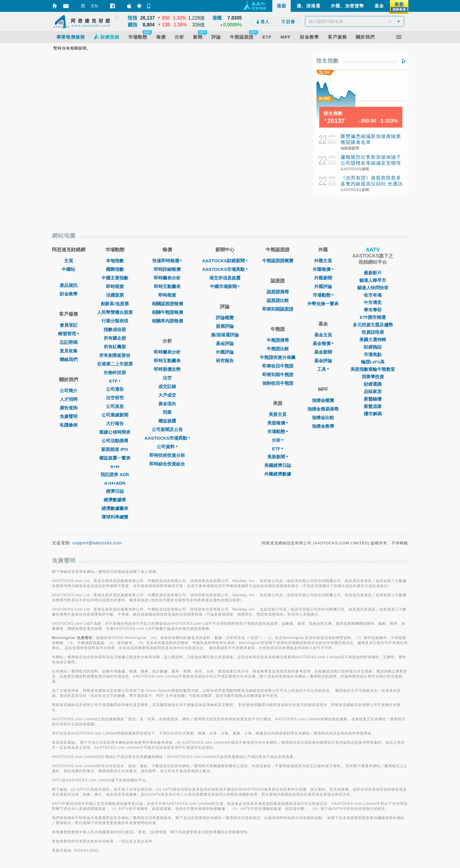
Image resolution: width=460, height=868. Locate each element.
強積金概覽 (323, 400)
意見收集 (69, 351)
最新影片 (373, 273)
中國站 (68, 269)
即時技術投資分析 (167, 455)
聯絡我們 (69, 359)
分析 (278, 440)
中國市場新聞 (225, 286)
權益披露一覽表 (115, 458)
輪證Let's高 (373, 362)
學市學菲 (373, 310)
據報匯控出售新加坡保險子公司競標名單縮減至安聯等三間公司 (371, 163)
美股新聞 (278, 457)
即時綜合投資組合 (167, 464)
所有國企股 (115, 338)
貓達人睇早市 (373, 280)
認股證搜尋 (278, 292)
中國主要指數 (115, 278)
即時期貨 (115, 286)
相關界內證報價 (167, 321)
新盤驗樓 (373, 399)
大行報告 (115, 423)
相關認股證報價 (167, 304)
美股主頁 (278, 414)
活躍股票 (115, 295)
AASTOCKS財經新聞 (225, 261)
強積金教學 (323, 426)
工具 (323, 369)
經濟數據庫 (115, 500)
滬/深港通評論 (225, 335)
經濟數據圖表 (115, 508)
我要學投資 (373, 377)
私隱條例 (69, 425)
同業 (167, 412)
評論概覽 (225, 318)
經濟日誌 (115, 491)
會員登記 (69, 325)
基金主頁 (323, 335)
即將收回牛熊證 (278, 366)
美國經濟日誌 (278, 465)
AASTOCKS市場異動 (167, 438)
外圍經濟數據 (278, 474)
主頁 (69, 261)
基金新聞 (323, 352)
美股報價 (278, 423)
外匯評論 (225, 352)
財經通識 (373, 384)
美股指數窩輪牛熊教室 (373, 369)
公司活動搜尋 (115, 441)
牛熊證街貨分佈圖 (278, 357)
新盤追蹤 (373, 406)
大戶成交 (167, 395)
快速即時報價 (167, 261)
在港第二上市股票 (115, 364)
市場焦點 (373, 354)
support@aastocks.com (97, 543)
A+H (115, 466)
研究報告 (225, 361)
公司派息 (115, 406)
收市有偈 (373, 295)
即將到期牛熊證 (278, 375)
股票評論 (225, 326)
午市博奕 (373, 302)
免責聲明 (69, 416)
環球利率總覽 (115, 517)
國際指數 (115, 269)
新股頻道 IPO (115, 449)
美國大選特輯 (373, 340)
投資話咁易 (373, 332)
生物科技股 (115, 372)
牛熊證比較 (278, 349)
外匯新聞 (323, 278)
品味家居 (373, 391)
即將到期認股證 (278, 309)
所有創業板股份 (115, 355)
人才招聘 (69, 399)
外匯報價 (323, 269)
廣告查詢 (69, 408)
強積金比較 (323, 418)
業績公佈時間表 (115, 432)
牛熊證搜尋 (278, 340)
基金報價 (323, 343)
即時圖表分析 (167, 278)
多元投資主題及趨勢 (373, 325)
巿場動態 (323, 295)
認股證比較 (278, 300)
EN (95, 6)
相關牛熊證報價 (167, 312)
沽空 (167, 378)
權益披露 (167, 421)
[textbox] (355, 21)
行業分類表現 (115, 321)
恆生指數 (328, 61)
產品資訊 (69, 285)
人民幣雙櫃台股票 (115, 312)
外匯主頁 (323, 261)
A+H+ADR (115, 483)
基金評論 (225, 343)
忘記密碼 (69, 342)
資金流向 (167, 404)
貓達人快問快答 (373, 288)
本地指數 (115, 261)
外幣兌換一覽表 (323, 304)
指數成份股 (115, 329)
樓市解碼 (373, 414)
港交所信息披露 (225, 278)
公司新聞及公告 (167, 429)
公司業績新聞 (115, 415)
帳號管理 (69, 334)
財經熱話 (373, 347)
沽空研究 (115, 398)
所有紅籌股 (115, 347)
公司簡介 (69, 391)
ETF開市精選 (373, 317)
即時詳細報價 (167, 269)
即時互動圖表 (167, 286)
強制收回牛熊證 (278, 383)
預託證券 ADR (115, 474)
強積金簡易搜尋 (323, 409)
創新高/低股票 (115, 304)
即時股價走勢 (167, 369)
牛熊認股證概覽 (278, 261)
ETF (115, 381)
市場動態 (278, 431)
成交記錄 (167, 386)
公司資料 (167, 447)
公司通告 (115, 389)
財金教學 (69, 294)
